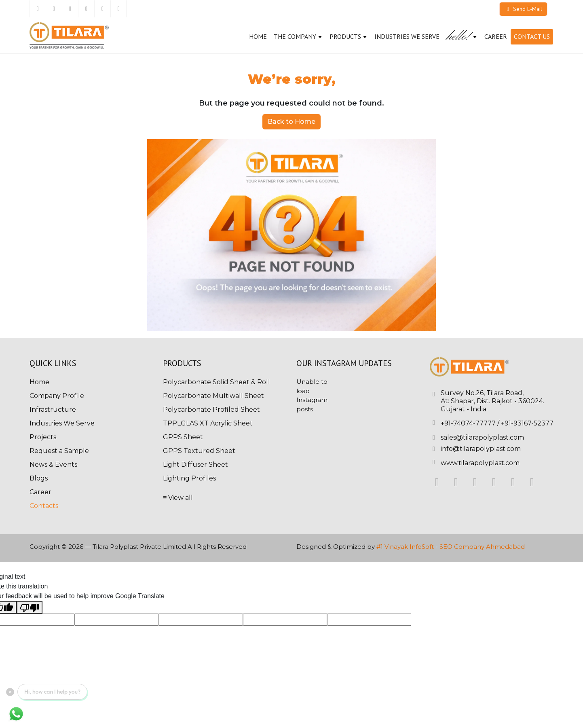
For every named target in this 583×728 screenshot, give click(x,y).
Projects (43, 437)
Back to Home (291, 122)
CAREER (496, 36)
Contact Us (532, 36)
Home (258, 36)
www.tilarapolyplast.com (480, 463)
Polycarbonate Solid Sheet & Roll (217, 382)
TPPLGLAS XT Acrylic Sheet (208, 423)
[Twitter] (54, 9)
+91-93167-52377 (527, 423)
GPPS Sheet (183, 437)
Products (349, 36)
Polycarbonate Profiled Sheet (211, 409)
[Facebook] (38, 9)
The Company (298, 36)
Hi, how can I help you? (52, 692)
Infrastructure (53, 409)
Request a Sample (59, 451)
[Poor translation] (30, 607)
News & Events (53, 465)
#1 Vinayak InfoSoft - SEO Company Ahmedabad (451, 547)
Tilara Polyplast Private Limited (139, 547)
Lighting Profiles (189, 478)
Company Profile (57, 396)
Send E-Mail (524, 9)
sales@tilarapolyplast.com (482, 437)
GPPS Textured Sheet (199, 451)
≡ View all (178, 498)
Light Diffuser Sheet (195, 465)
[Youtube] (118, 9)
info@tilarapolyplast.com (481, 449)
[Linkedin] (70, 9)
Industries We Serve (407, 36)
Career (40, 492)
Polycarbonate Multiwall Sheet (213, 396)
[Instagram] (86, 9)
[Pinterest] (102, 9)
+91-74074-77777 (468, 423)
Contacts (44, 506)
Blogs (39, 478)
